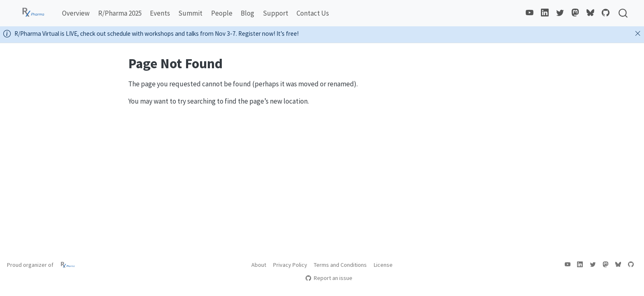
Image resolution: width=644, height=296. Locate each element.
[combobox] (623, 13)
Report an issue (329, 278)
